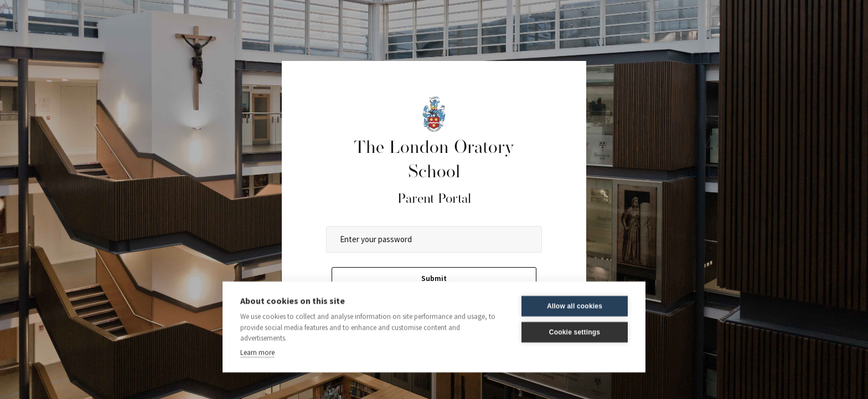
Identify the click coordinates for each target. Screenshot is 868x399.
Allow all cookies (575, 301)
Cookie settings (575, 327)
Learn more (257, 347)
